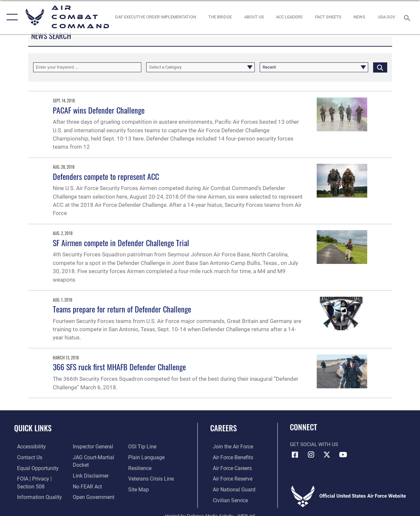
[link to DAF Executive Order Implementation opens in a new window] (155, 17)
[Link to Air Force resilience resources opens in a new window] (140, 468)
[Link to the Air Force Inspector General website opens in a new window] (91, 447)
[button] (11, 17)
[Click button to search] (380, 67)
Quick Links (33, 428)
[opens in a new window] (386, 17)
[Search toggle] (408, 17)
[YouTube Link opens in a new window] (343, 455)
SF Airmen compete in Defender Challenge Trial (121, 243)
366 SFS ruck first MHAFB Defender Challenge (119, 367)
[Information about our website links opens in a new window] (89, 475)
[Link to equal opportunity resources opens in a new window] (34, 468)
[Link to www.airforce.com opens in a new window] (230, 447)
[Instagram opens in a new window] (311, 455)
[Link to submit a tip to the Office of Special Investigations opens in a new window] (142, 447)
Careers (223, 428)
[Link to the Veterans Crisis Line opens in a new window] (151, 478)
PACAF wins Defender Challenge (99, 110)
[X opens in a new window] (327, 455)
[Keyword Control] (87, 67)
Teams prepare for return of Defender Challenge (122, 309)
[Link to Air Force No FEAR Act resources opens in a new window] (86, 485)
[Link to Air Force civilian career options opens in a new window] (227, 499)
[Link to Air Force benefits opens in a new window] (230, 457)
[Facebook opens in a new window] (295, 455)
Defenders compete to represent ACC (106, 176)
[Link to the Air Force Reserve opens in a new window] (230, 478)
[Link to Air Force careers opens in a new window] (229, 468)
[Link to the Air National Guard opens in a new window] (230, 489)
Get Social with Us (314, 444)
